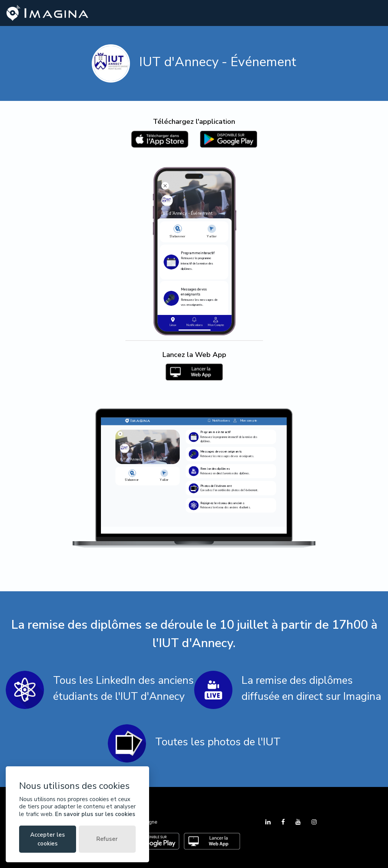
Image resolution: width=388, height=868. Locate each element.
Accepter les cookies (48, 839)
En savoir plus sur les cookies (95, 814)
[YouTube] (299, 822)
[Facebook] (284, 822)
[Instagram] (314, 822)
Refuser (107, 839)
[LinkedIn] (269, 822)
